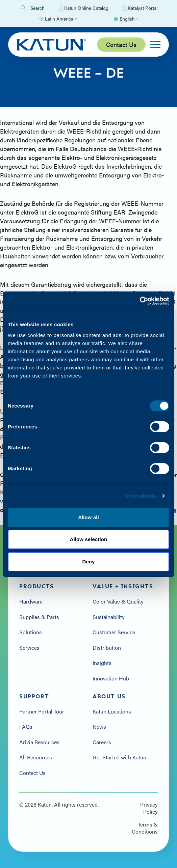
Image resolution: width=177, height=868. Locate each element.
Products (37, 586)
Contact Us (121, 44)
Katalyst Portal (140, 8)
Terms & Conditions (145, 828)
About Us (109, 696)
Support (34, 696)
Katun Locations (112, 711)
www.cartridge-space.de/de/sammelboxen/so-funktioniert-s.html (87, 501)
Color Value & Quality (118, 601)
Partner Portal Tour (42, 711)
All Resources (36, 757)
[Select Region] (58, 19)
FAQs (26, 727)
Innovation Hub (111, 678)
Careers (102, 742)
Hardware (31, 601)
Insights (102, 663)
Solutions (31, 632)
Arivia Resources (39, 742)
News (99, 727)
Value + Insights (123, 586)
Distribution (107, 648)
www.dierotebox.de (150, 510)
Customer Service (114, 632)
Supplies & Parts (39, 617)
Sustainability (109, 617)
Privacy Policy (149, 808)
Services (29, 648)
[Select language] (126, 19)
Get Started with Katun (119, 757)
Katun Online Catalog (84, 8)
